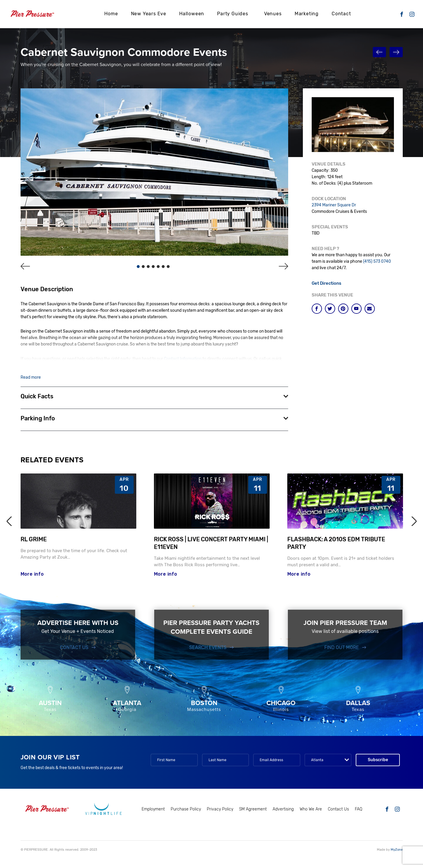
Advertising (283, 810)
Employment (153, 810)
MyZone (397, 851)
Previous (11, 521)
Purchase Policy (186, 810)
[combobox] (328, 761)
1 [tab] (138, 267)
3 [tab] (148, 267)
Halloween (192, 13)
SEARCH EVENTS (208, 648)
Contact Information (184, 359)
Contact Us (74, 648)
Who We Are (311, 810)
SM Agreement (253, 810)
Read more (31, 377)
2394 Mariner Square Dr (334, 205)
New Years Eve (149, 13)
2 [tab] (143, 267)
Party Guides (233, 13)
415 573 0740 (56, 366)
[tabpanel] (154, 172)
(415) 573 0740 (377, 261)
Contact (341, 13)
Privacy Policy (220, 810)
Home (111, 13)
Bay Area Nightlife (206, 366)
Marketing (307, 13)
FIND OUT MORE (342, 648)
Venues (273, 13)
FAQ (359, 810)
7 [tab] (168, 267)
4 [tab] (153, 267)
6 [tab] (163, 267)
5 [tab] (158, 267)
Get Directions (327, 283)
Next (412, 521)
